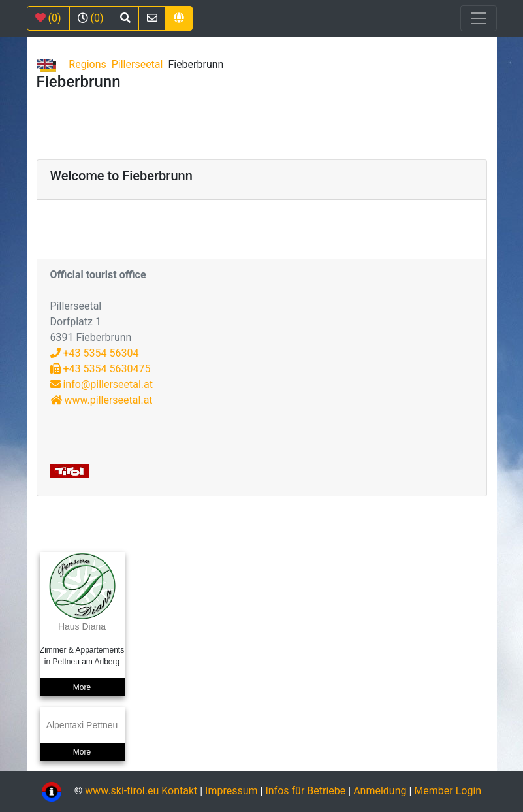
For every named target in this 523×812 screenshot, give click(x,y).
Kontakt (181, 791)
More (82, 687)
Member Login (448, 791)
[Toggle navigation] (479, 18)
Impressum (231, 791)
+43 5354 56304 (95, 353)
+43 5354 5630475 (101, 369)
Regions (87, 64)
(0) (48, 18)
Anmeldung (380, 791)
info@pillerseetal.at (102, 384)
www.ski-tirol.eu (122, 791)
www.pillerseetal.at (102, 400)
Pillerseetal (137, 64)
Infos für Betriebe (305, 791)
